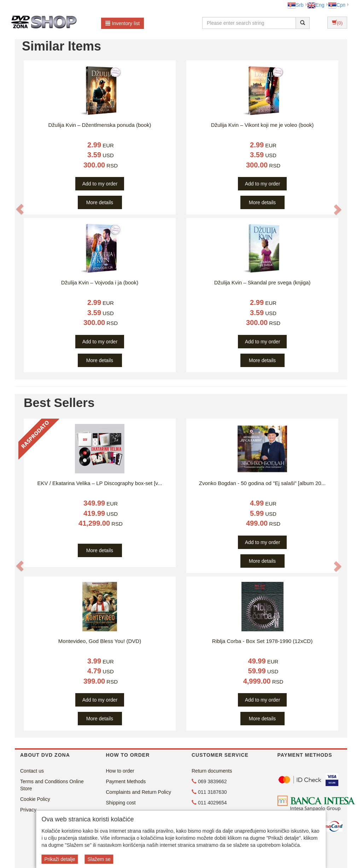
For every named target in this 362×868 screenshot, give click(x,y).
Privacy (28, 810)
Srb (296, 5)
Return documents (212, 771)
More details (100, 202)
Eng (316, 5)
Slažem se (99, 859)
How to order (120, 771)
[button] (20, 209)
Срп (337, 5)
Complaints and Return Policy (139, 792)
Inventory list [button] (123, 23)
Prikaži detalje (60, 859)
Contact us (32, 771)
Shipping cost (121, 803)
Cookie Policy (35, 799)
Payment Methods (126, 781)
